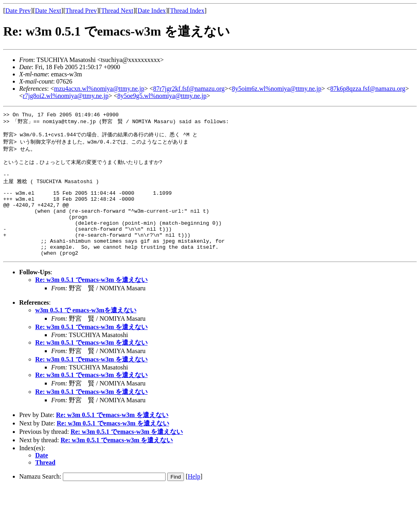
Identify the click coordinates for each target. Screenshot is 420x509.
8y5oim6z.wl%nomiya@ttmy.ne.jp (277, 89)
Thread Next (117, 11)
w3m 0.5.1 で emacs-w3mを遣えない (86, 332)
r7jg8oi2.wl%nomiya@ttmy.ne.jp (66, 96)
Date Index (152, 11)
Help (194, 498)
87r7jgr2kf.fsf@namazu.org (189, 89)
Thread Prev (81, 11)
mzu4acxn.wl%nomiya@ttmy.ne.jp (99, 89)
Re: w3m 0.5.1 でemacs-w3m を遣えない (91, 301)
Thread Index (187, 11)
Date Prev (18, 11)
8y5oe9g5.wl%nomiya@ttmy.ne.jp (162, 96)
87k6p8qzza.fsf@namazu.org (368, 89)
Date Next (48, 11)
